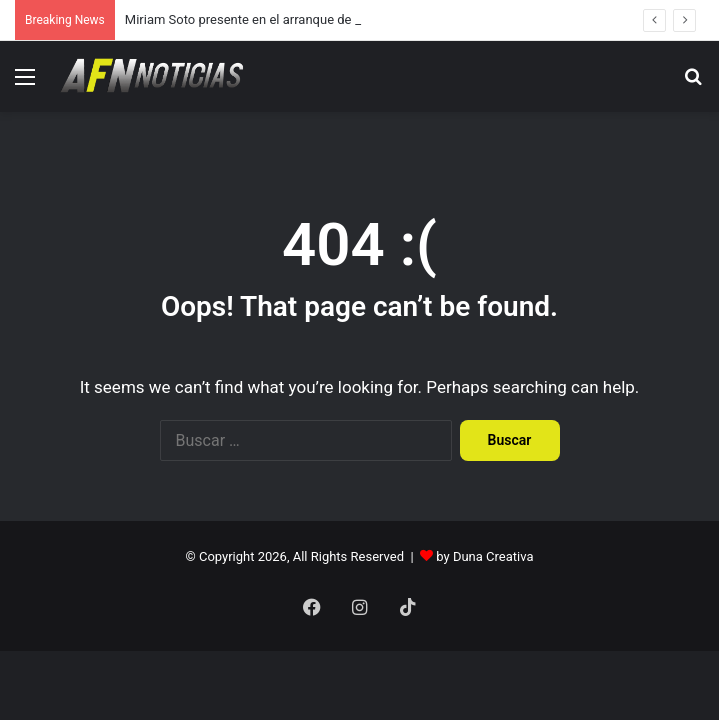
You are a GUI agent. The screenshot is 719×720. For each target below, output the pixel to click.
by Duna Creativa (484, 556)
